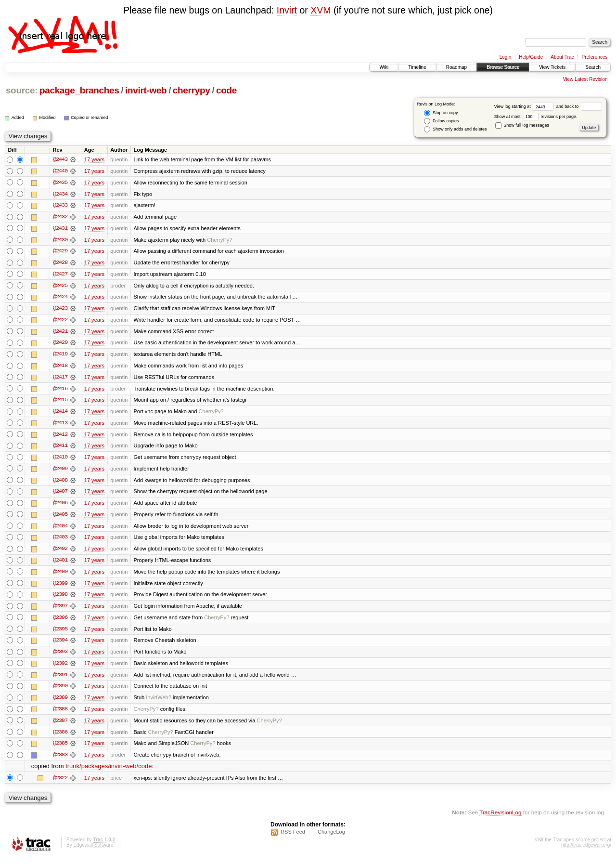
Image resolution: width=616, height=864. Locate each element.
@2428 (60, 263)
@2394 (60, 645)
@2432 (60, 217)
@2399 (60, 587)
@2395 (60, 633)
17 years (94, 159)
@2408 (60, 483)
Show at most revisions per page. (536, 117)
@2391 (60, 680)
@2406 (60, 506)
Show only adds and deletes (455, 129)
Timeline (417, 67)
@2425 (60, 287)
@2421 (60, 333)
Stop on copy (441, 113)
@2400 (60, 576)
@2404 (60, 529)
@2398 (60, 599)
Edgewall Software (93, 851)
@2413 (60, 425)
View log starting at (525, 106)
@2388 (60, 714)
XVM (321, 10)
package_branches (79, 90)
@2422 (60, 321)
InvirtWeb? (159, 703)
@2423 (60, 310)
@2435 (60, 183)
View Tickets (552, 67)
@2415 (60, 402)
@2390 (60, 691)
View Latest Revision (585, 79)
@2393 (60, 656)
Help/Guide (531, 57)
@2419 (60, 356)
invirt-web (146, 90)
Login (505, 57)
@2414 (60, 414)
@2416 (60, 391)
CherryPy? (219, 240)
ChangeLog (331, 838)
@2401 (60, 564)
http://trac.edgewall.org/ (586, 851)
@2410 (60, 460)
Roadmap (456, 67)
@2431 (60, 229)
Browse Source (503, 67)
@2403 (60, 541)
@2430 (60, 240)
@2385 (60, 749)
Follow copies (441, 121)
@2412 (60, 437)
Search (593, 67)
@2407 (60, 495)
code (226, 90)
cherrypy (192, 90)
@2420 (60, 344)
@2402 (60, 552)
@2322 (60, 784)
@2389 (60, 703)
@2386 (60, 737)
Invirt (287, 10)
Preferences (595, 57)
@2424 (60, 298)
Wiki (384, 67)
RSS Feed (293, 838)
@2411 (60, 448)
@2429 (60, 252)
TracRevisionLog (500, 818)
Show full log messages (522, 125)
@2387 (60, 726)
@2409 (60, 471)
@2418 (60, 367)
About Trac (562, 57)
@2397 (60, 610)
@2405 (60, 518)
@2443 (60, 159)
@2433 (60, 206)
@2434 (60, 194)
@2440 (60, 171)
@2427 (60, 275)
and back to (579, 106)
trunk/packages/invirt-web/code (109, 772)
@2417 (60, 379)
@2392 (60, 668)
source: (22, 90)
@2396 (60, 622)
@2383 (60, 760)
